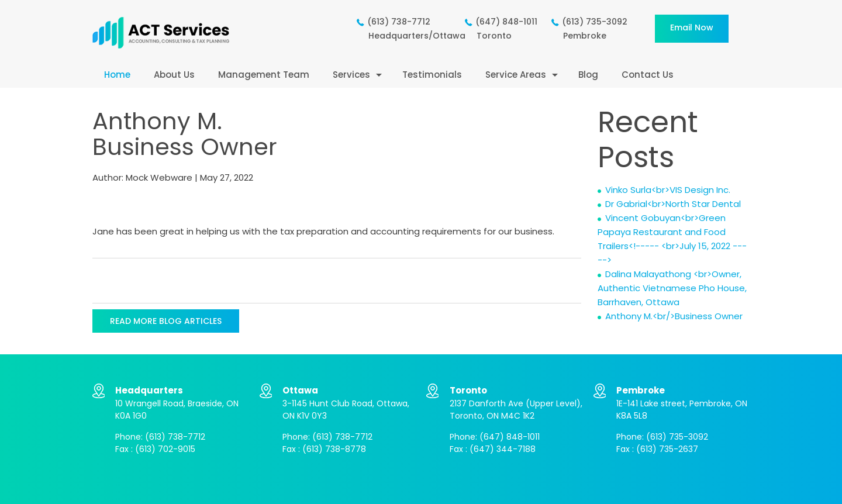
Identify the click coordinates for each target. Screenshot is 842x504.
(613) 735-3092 (677, 437)
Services (351, 75)
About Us (174, 75)
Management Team (264, 75)
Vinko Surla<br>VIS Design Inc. (668, 190)
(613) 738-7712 (175, 437)
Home (117, 75)
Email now (692, 27)
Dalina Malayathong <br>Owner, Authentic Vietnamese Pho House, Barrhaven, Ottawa (672, 288)
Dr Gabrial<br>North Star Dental (673, 204)
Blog (588, 75)
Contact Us (648, 75)
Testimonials (432, 75)
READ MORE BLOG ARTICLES (166, 321)
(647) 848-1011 (510, 437)
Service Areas (516, 75)
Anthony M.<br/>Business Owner (674, 316)
